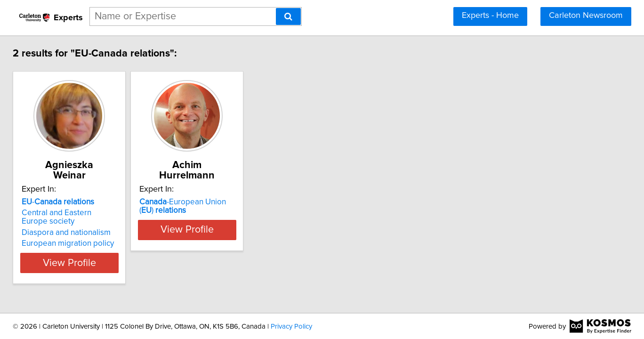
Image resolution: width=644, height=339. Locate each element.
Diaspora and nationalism (93, 222)
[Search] (288, 16)
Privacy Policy (291, 327)
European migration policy (95, 233)
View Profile (108, 252)
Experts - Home (490, 16)
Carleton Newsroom (586, 16)
